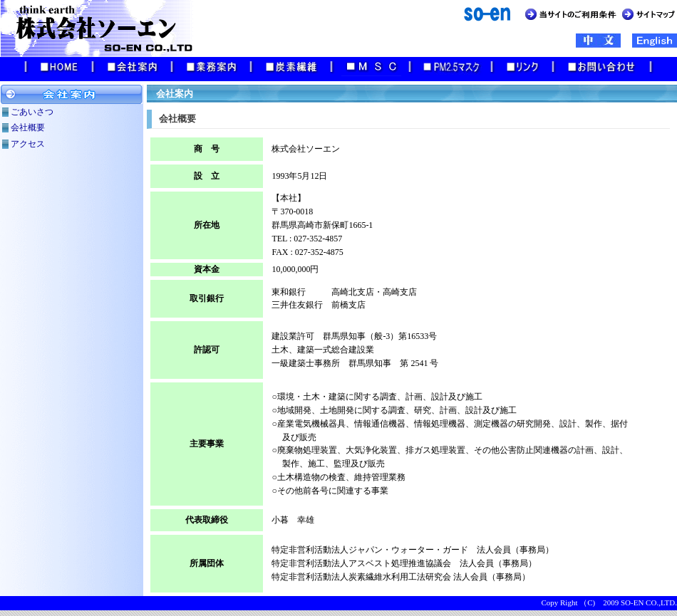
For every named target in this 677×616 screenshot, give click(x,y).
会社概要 (28, 127)
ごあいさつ (32, 112)
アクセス (28, 144)
